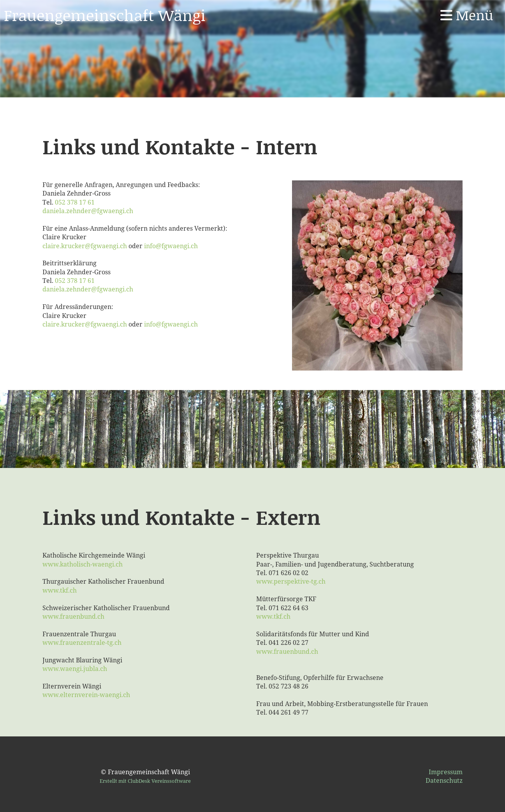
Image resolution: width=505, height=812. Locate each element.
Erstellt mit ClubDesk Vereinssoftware (145, 781)
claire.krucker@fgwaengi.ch (85, 246)
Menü (467, 15)
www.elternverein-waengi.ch (86, 695)
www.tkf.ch (60, 590)
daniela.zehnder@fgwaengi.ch (88, 211)
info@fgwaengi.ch (171, 246)
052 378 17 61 (75, 202)
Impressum (446, 772)
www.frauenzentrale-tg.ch (82, 643)
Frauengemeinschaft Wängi (105, 15)
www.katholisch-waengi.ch (83, 564)
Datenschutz (444, 780)
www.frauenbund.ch (73, 616)
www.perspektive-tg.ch (291, 581)
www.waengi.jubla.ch (75, 669)
